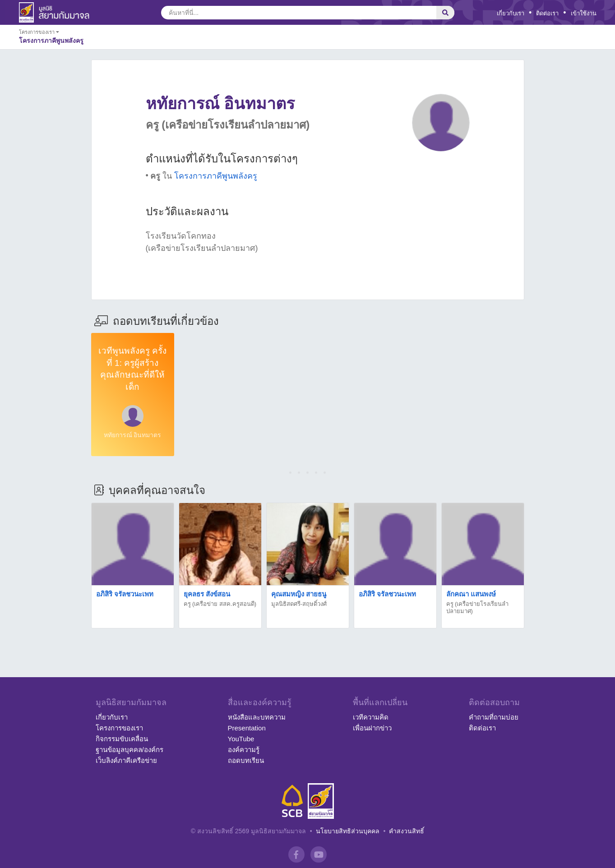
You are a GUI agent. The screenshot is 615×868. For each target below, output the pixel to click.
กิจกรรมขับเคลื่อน (122, 739)
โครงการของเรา (119, 728)
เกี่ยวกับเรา (511, 13)
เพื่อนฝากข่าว (372, 728)
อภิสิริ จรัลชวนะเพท (125, 594)
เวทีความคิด (371, 717)
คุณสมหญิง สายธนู (299, 594)
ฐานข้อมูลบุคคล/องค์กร (129, 750)
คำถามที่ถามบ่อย (494, 717)
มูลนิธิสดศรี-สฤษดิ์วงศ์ (299, 604)
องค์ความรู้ (244, 750)
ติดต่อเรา (547, 13)
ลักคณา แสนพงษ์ (471, 594)
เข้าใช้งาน (584, 13)
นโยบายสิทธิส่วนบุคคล (348, 831)
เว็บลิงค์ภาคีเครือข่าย (126, 760)
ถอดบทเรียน (246, 760)
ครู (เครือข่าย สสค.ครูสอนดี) (220, 604)
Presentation (247, 728)
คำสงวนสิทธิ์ (407, 831)
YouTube (241, 739)
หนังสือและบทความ (257, 717)
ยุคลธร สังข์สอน (207, 594)
